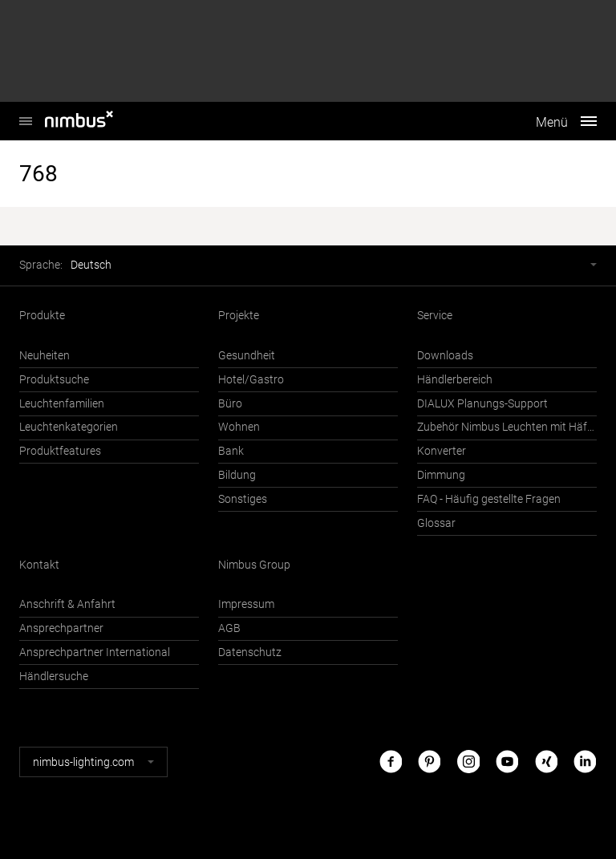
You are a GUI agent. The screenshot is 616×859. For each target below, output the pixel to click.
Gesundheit (247, 356)
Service (435, 316)
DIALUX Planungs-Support (482, 404)
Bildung (237, 475)
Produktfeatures (60, 451)
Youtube (507, 762)
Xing (546, 762)
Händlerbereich (455, 380)
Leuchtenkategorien (69, 427)
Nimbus (26, 113)
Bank (231, 451)
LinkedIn (585, 762)
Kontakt (39, 565)
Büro (230, 404)
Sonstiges (243, 499)
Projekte (239, 316)
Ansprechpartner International (95, 652)
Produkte (42, 316)
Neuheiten (45, 356)
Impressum (246, 604)
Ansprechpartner (61, 628)
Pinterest (429, 762)
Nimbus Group (254, 565)
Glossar (436, 523)
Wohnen (239, 427)
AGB (229, 628)
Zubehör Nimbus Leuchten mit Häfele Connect (507, 427)
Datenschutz (250, 652)
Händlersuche (54, 677)
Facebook (391, 762)
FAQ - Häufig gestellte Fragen (489, 499)
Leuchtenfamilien (62, 404)
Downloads (445, 356)
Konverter (442, 451)
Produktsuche (54, 380)
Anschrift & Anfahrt (67, 604)
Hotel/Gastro (251, 380)
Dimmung (441, 475)
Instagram (468, 762)
